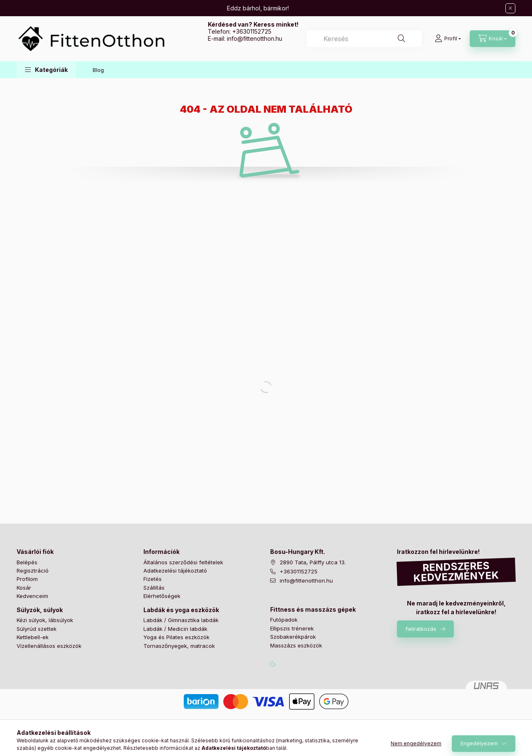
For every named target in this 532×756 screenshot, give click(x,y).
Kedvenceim (32, 596)
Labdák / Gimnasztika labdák (181, 620)
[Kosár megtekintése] (493, 39)
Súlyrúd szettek (37, 629)
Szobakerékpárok (293, 637)
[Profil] (448, 39)
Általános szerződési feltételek (183, 562)
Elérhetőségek (162, 596)
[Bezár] (510, 8)
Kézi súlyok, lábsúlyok (45, 620)
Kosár (24, 588)
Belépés (27, 562)
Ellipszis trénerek (292, 628)
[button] (46, 70)
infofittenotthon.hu (255, 38)
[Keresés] (401, 39)
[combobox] (364, 39)
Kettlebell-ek (33, 637)
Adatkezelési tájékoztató (175, 571)
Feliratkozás (421, 629)
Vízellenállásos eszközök (49, 646)
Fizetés (153, 579)
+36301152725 (252, 31)
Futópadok (284, 620)
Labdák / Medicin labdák (175, 629)
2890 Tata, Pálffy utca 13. (313, 562)
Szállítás (154, 588)
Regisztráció (33, 571)
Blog (98, 70)
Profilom (27, 579)
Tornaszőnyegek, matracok (179, 646)
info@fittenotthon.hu (306, 581)
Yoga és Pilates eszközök (176, 637)
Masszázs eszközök (296, 645)
